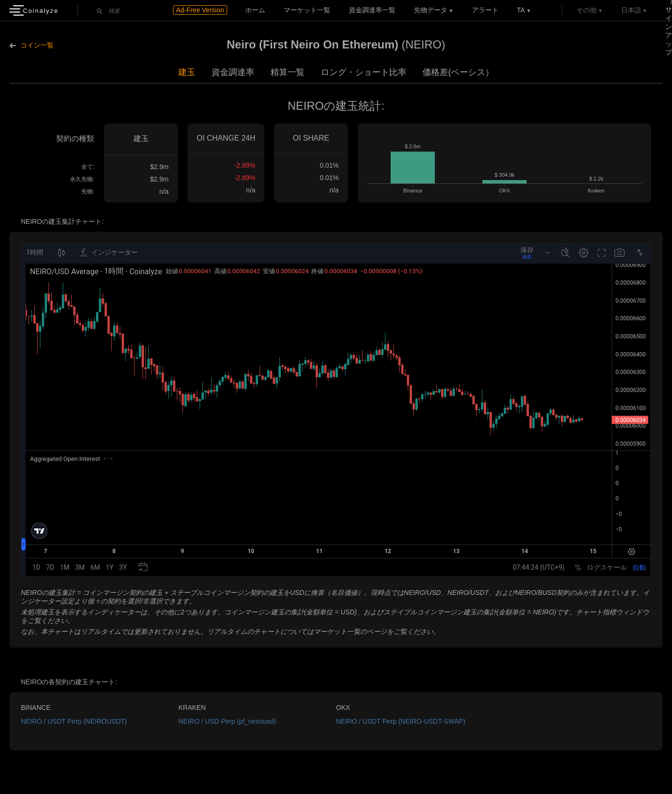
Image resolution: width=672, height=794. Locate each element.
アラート (485, 10)
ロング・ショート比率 (364, 72)
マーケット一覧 (307, 10)
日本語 (631, 10)
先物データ (431, 10)
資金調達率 (233, 72)
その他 (586, 10)
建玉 (187, 72)
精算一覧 (288, 72)
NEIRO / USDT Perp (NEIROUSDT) (74, 721)
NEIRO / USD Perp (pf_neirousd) (227, 721)
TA (521, 10)
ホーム (255, 10)
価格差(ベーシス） (458, 72)
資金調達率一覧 (372, 10)
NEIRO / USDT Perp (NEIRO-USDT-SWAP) (401, 721)
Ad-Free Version (200, 10)
